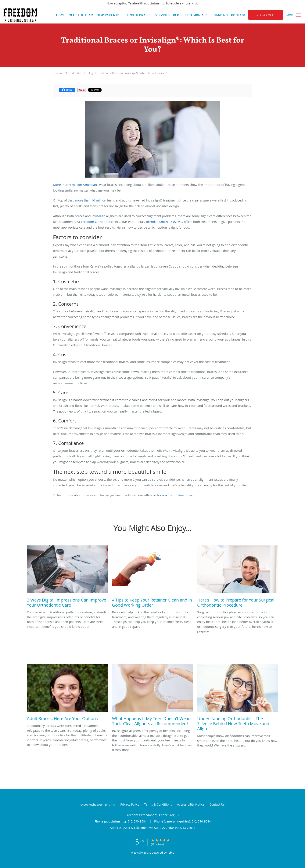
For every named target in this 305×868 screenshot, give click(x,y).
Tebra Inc (109, 805)
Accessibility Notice (191, 804)
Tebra (171, 853)
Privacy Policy (130, 804)
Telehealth (136, 3)
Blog (90, 73)
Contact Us (217, 804)
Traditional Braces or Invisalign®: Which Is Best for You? (132, 73)
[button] (298, 15)
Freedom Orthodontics (67, 73)
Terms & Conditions (158, 804)
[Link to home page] (19, 15)
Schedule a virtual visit (182, 3)
